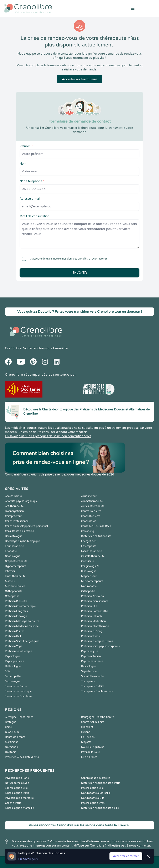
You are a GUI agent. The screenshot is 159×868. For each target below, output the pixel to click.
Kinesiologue (89, 571)
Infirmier (10, 571)
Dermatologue (14, 536)
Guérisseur (88, 561)
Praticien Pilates (15, 631)
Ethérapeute (89, 546)
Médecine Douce (15, 586)
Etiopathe (11, 551)
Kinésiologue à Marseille (19, 808)
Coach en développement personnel (26, 526)
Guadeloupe (12, 732)
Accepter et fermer (126, 856)
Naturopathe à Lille (93, 798)
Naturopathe (89, 586)
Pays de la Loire (91, 752)
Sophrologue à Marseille (96, 778)
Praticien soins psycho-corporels (100, 646)
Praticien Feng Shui (16, 611)
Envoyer (80, 273)
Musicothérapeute (92, 581)
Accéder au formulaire (79, 79)
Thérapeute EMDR (92, 686)
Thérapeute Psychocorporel (98, 691)
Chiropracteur (13, 516)
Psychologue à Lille (92, 788)
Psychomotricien (91, 656)
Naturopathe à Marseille (96, 793)
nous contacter (140, 846)
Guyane (86, 732)
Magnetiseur (89, 576)
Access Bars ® (14, 496)
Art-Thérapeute (14, 506)
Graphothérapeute (16, 561)
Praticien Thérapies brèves (97, 641)
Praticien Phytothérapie (95, 626)
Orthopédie (88, 591)
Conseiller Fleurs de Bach (96, 526)
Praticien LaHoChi (92, 616)
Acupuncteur (89, 496)
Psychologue (12, 656)
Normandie (12, 747)
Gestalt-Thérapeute (93, 556)
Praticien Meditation (93, 621)
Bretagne (11, 722)
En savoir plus (28, 859)
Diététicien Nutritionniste (96, 536)
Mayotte (86, 742)
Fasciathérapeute (92, 551)
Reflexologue (13, 666)
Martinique (12, 742)
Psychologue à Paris (17, 778)
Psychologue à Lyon (93, 803)
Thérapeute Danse (16, 686)
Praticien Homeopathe (95, 611)
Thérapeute (88, 681)
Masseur (10, 581)
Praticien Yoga (14, 646)
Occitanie (11, 752)
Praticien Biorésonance (95, 601)
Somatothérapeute (93, 676)
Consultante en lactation (19, 531)
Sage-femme (89, 671)
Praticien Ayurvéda (93, 596)
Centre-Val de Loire (93, 722)
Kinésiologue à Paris (17, 793)
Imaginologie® (90, 566)
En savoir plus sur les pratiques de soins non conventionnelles (48, 436)
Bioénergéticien (14, 511)
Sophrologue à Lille (16, 788)
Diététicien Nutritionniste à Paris (101, 783)
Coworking (88, 531)
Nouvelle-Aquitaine (93, 747)
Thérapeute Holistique (18, 691)
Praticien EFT (89, 606)
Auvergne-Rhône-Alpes (19, 717)
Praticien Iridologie (16, 616)
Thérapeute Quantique (19, 696)
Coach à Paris (13, 803)
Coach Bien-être (91, 516)
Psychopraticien (14, 661)
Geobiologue (13, 556)
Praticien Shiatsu (91, 636)
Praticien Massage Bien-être (22, 621)
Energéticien (89, 541)
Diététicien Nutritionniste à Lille (100, 808)
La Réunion (88, 737)
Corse (8, 727)
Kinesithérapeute (15, 576)
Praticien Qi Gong (92, 631)
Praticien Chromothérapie (20, 606)
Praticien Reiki (14, 636)
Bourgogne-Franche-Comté (98, 717)
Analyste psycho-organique (21, 501)
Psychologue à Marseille (19, 798)
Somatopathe (13, 676)
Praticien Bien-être (16, 601)
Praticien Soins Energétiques (22, 641)
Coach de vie (89, 521)
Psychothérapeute (92, 661)
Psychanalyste (90, 651)
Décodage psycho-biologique (22, 541)
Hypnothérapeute (16, 566)
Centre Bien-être (91, 511)
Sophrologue (13, 681)
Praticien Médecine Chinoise (22, 626)
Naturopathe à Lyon (17, 783)
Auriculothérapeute (93, 506)
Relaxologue (89, 666)
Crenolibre (13, 348)
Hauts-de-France (15, 737)
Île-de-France (89, 757)
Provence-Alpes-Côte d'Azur (22, 757)
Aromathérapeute (92, 501)
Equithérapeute (14, 546)
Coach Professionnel (17, 521)
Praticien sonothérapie (19, 651)
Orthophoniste (14, 591)
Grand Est (87, 727)
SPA (7, 671)
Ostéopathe (12, 596)
